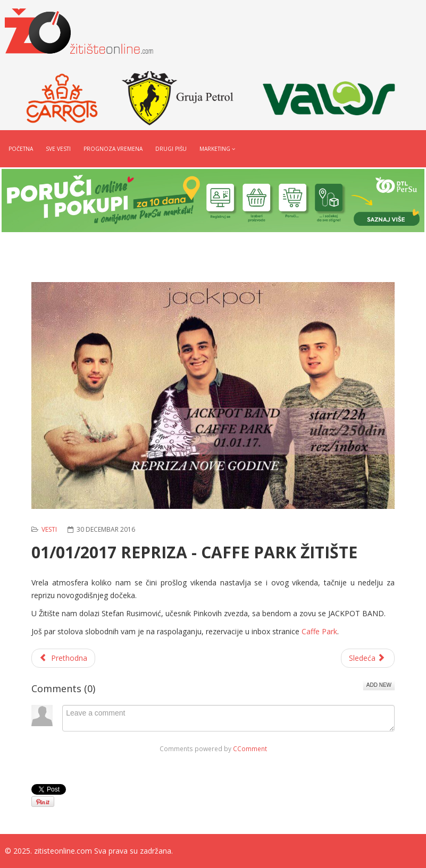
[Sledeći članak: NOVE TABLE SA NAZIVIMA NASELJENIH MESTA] (368, 658)
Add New (379, 685)
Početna (21, 149)
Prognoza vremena (113, 149)
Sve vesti (58, 149)
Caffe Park (319, 631)
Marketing (215, 149)
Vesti (49, 529)
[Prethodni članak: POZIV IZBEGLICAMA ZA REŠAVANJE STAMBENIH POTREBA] (63, 658)
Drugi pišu (171, 149)
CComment (250, 748)
